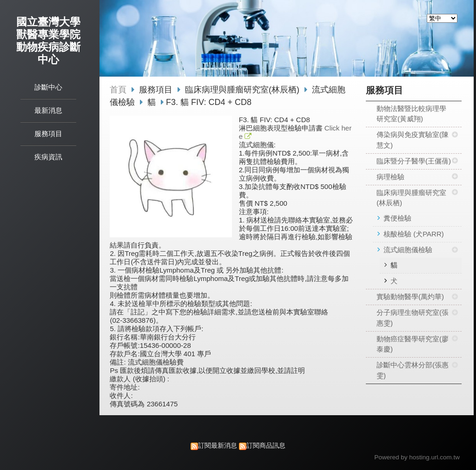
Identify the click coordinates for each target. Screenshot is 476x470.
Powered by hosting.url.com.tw (417, 457)
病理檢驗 (390, 177)
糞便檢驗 (397, 218)
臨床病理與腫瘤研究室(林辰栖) (411, 198)
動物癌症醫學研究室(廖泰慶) (413, 344)
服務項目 (157, 90)
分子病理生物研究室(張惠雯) (413, 318)
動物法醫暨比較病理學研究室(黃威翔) (411, 114)
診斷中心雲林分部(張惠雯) (413, 370)
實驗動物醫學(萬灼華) (410, 297)
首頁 (118, 90)
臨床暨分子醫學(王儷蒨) (414, 161)
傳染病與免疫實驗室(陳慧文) (413, 140)
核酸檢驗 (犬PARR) (414, 234)
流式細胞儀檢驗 (408, 250)
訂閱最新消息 (218, 446)
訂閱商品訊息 (266, 446)
